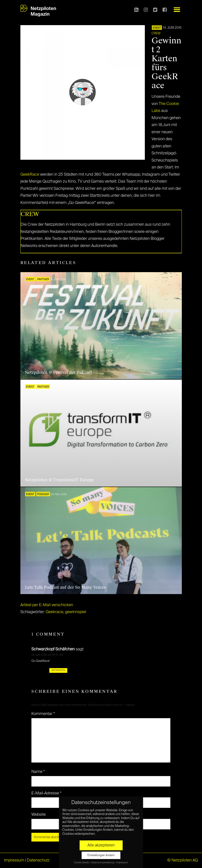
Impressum (14, 860)
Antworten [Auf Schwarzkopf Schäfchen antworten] (58, 670)
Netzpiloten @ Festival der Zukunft (59, 372)
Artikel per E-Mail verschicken (47, 605)
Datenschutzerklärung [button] (103, 863)
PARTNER (43, 280)
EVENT (157, 28)
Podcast (43, 494)
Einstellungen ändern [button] (101, 855)
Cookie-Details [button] (82, 863)
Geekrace (54, 612)
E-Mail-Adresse (46, 793)
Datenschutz (38, 860)
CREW (156, 33)
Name (38, 772)
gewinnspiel (76, 612)
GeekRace (30, 175)
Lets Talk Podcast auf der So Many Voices (65, 587)
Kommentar (43, 714)
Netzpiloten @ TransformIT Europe (60, 480)
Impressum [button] (122, 863)
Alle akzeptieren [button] (101, 845)
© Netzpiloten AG (183, 860)
